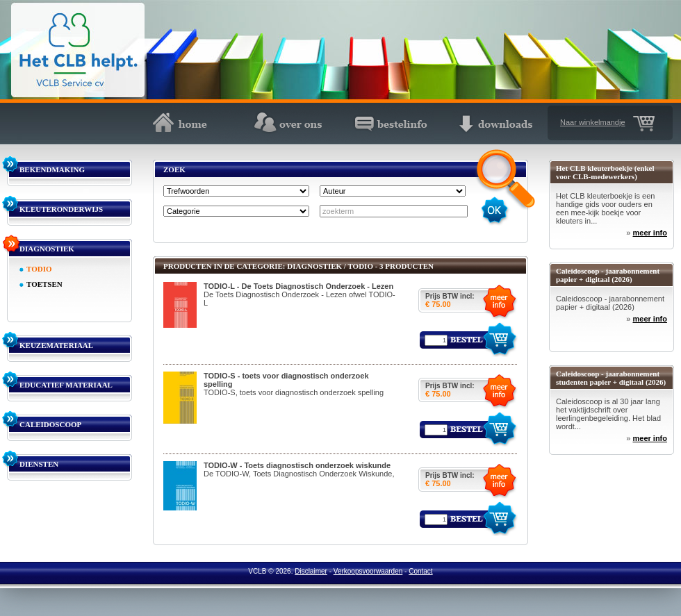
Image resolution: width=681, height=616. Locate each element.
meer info (650, 233)
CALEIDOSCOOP (50, 424)
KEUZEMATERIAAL (56, 345)
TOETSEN (44, 284)
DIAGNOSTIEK (47, 249)
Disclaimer (311, 571)
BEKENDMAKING (52, 169)
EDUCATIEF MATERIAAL (66, 385)
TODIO (39, 269)
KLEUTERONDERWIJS (61, 209)
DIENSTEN (39, 464)
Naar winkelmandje (593, 122)
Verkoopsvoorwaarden (368, 571)
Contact (420, 571)
